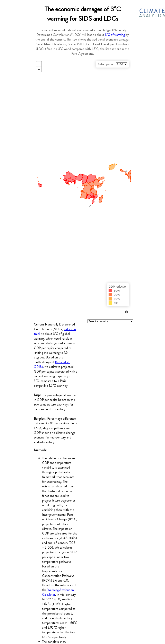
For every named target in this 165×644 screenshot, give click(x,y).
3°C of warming (115, 35)
